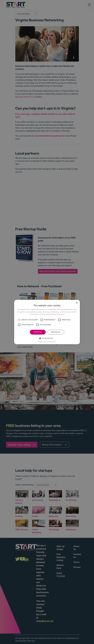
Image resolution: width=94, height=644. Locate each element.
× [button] (77, 303)
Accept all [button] (38, 332)
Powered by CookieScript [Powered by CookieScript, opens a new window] (47, 342)
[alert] (47, 322)
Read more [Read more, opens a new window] (60, 314)
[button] (19, 320)
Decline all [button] (56, 332)
